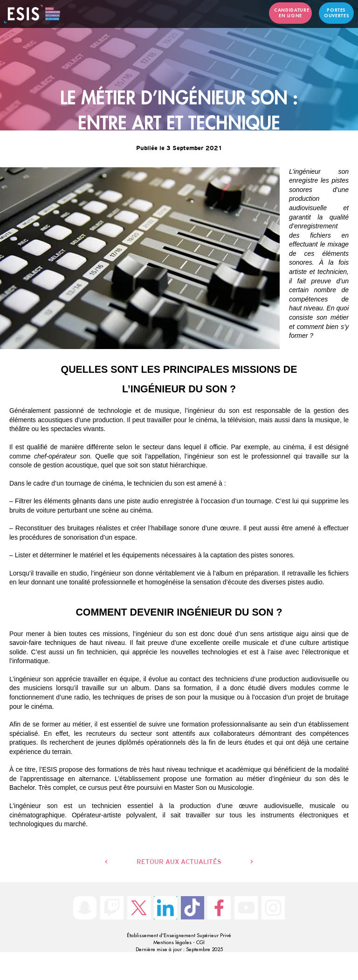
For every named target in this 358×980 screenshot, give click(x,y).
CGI (200, 942)
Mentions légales (172, 942)
